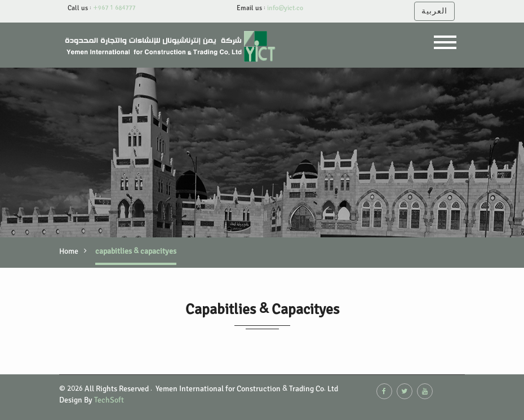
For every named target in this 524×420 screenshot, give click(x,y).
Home (69, 251)
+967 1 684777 (113, 8)
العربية (434, 11)
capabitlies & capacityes (136, 251)
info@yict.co (284, 8)
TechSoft (109, 400)
